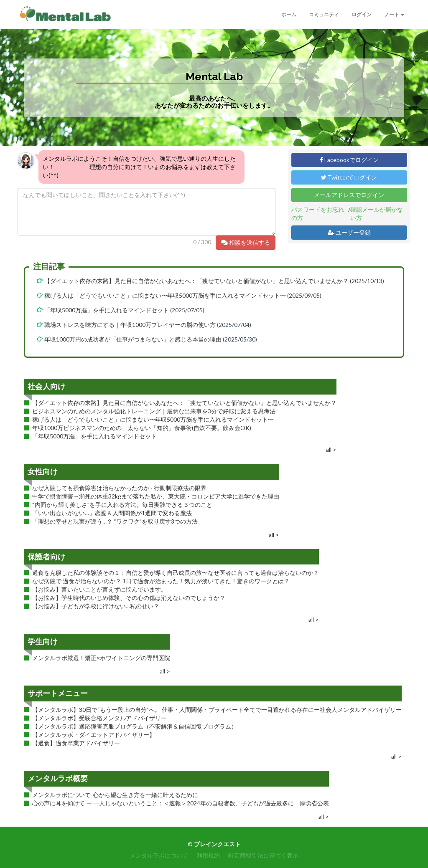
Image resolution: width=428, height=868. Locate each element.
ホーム (289, 14)
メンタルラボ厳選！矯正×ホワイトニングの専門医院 (101, 658)
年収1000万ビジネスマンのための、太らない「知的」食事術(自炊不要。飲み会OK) (142, 428)
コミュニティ (324, 14)
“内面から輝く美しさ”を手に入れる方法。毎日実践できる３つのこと (122, 505)
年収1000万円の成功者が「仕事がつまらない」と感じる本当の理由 (134, 339)
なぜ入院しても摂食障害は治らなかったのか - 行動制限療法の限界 (119, 488)
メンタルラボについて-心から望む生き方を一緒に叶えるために (115, 795)
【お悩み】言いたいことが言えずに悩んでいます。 (99, 589)
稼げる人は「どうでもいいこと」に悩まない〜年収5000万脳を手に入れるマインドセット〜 (165, 295)
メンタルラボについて (159, 855)
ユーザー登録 (349, 232)
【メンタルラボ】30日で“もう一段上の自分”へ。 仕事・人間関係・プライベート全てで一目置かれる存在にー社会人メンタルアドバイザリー (217, 710)
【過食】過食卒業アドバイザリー (76, 743)
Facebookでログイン (349, 160)
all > (331, 449)
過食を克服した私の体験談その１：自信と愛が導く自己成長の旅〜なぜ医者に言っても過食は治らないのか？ (176, 573)
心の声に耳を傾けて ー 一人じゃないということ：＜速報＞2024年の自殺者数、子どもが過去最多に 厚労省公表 (181, 803)
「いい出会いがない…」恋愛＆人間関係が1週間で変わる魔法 (112, 513)
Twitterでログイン (349, 177)
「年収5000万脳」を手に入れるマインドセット (107, 310)
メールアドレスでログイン (349, 195)
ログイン (362, 14)
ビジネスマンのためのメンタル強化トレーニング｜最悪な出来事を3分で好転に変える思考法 (154, 411)
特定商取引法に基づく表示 (263, 855)
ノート (394, 14)
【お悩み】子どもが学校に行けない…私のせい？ (96, 606)
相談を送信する (246, 242)
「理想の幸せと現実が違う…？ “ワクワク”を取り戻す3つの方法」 (118, 521)
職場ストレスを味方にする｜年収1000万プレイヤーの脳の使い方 (130, 325)
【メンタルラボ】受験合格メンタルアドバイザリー (99, 718)
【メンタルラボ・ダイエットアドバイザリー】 (94, 735)
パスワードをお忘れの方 (318, 214)
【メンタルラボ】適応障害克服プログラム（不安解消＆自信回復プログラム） (135, 726)
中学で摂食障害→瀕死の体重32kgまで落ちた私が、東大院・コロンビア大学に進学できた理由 (156, 496)
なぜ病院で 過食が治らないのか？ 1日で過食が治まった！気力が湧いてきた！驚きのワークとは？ (161, 581)
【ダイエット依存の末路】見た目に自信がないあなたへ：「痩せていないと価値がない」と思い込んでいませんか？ (196, 281)
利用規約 (208, 855)
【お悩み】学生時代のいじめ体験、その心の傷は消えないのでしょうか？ (129, 598)
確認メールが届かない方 (377, 214)
